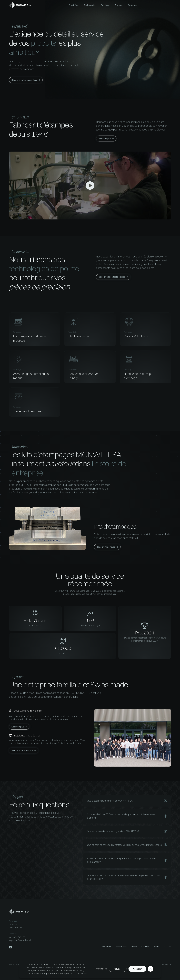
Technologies (121, 946)
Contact (168, 946)
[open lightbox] (90, 186)
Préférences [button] (101, 969)
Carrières (157, 946)
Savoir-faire (107, 946)
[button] (151, 969)
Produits (134, 946)
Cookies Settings (164, 964)
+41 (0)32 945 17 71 (18, 937)
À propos (145, 946)
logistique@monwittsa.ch (20, 940)
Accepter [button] (137, 969)
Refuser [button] (118, 969)
